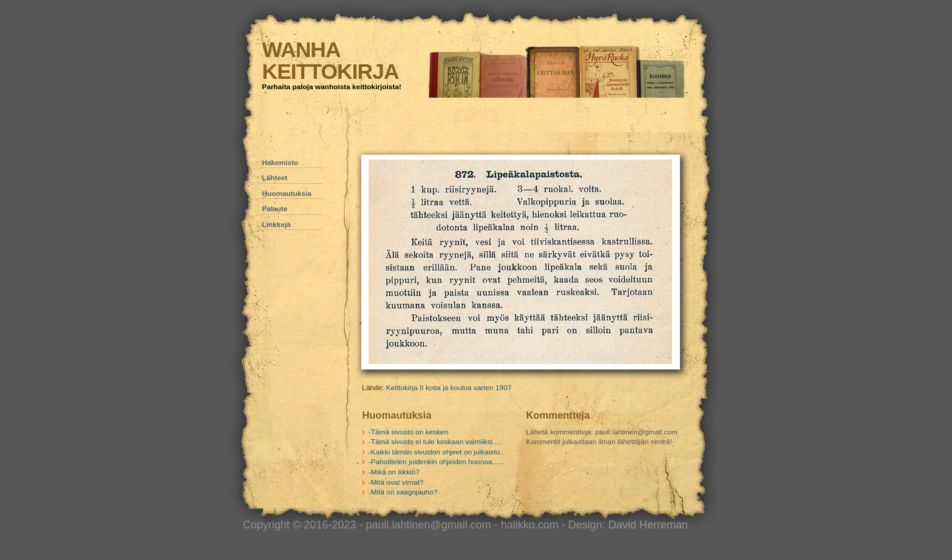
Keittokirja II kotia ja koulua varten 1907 (449, 388)
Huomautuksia (287, 194)
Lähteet (275, 178)
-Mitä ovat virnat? (396, 482)
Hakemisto (280, 163)
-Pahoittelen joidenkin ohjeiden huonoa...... (437, 462)
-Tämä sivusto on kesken (408, 432)
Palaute (275, 209)
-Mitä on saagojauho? (403, 492)
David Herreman (648, 525)
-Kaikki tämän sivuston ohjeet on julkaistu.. (436, 452)
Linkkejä (277, 224)
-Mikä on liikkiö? (394, 472)
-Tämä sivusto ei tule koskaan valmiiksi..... (436, 442)
